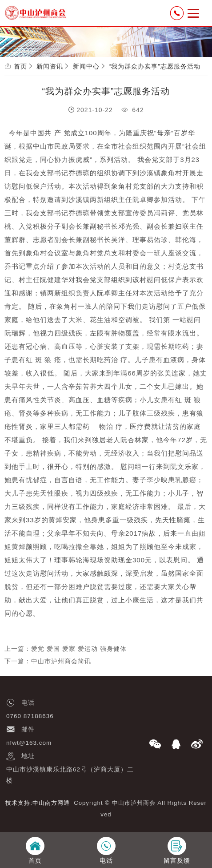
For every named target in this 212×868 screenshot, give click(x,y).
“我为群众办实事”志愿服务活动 (155, 66)
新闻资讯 (50, 66)
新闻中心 (86, 66)
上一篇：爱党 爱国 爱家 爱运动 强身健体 (66, 649)
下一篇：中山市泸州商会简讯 (48, 661)
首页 (20, 66)
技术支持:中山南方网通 (38, 803)
